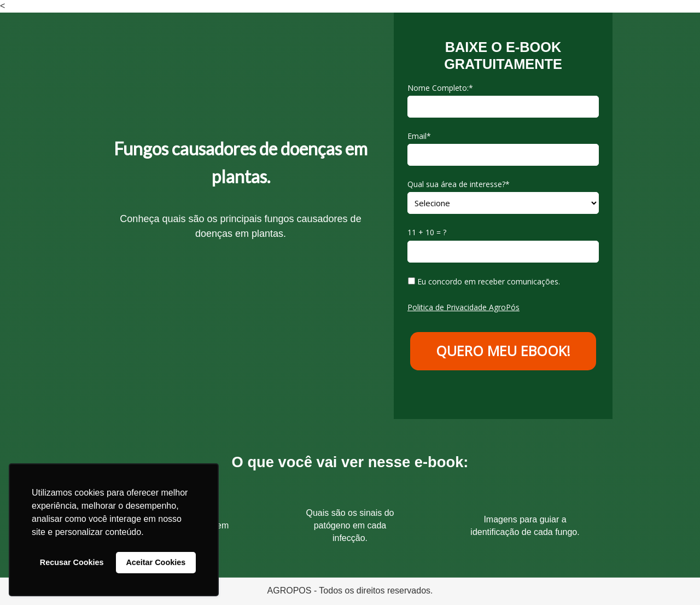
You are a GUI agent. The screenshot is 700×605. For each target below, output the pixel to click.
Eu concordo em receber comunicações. (484, 282)
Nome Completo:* (440, 88)
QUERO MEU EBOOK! (503, 351)
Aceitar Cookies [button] (156, 562)
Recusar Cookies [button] (72, 562)
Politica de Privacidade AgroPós (463, 307)
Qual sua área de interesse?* (459, 184)
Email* (419, 136)
